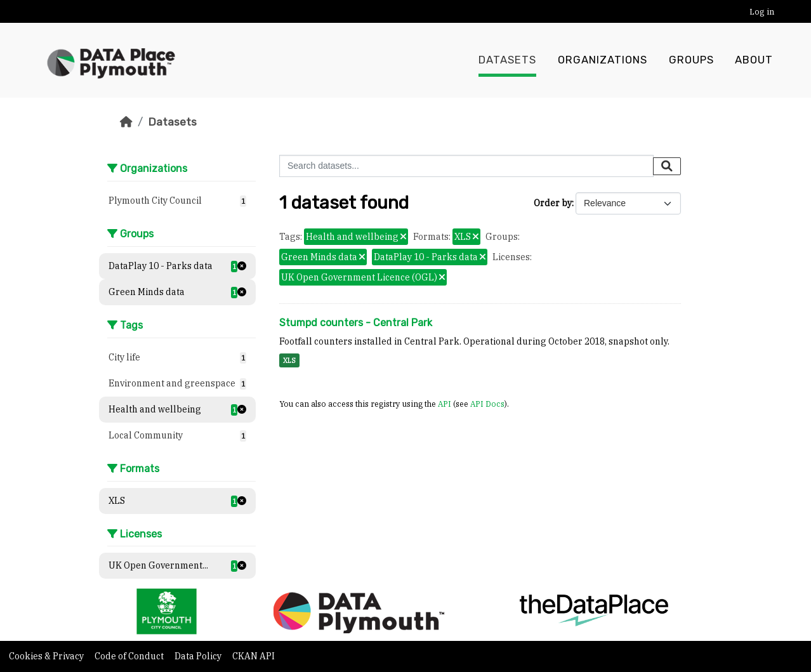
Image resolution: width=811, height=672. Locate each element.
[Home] (126, 122)
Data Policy (199, 656)
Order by (553, 203)
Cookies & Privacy (47, 656)
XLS (289, 360)
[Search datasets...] (466, 166)
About (754, 60)
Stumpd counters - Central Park (356, 323)
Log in (762, 12)
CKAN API (254, 656)
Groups (691, 60)
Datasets (507, 60)
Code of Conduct (130, 656)
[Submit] (667, 166)
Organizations (603, 60)
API (445, 404)
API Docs (487, 404)
